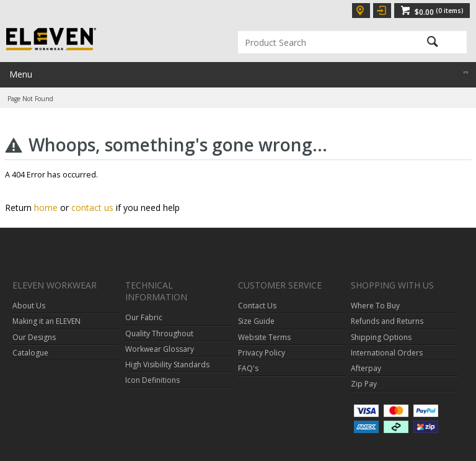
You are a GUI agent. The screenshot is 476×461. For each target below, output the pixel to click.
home (46, 208)
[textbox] (318, 42)
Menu (21, 74)
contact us (92, 208)
